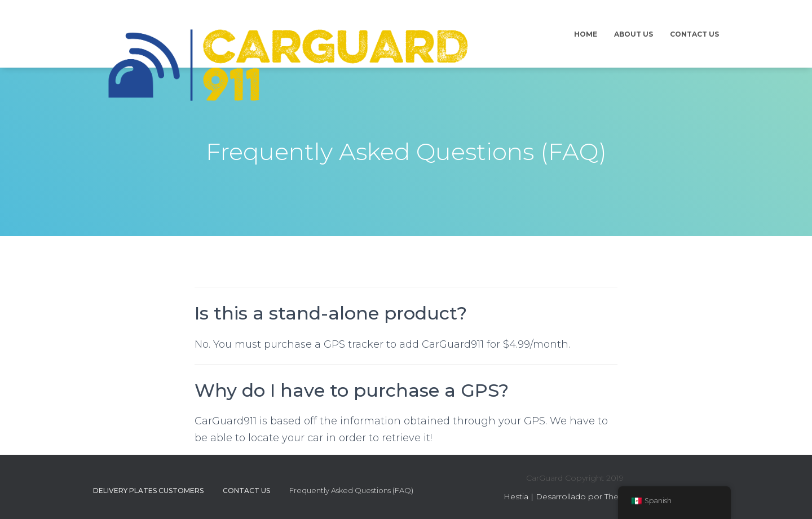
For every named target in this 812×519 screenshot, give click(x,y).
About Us (634, 34)
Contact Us (694, 34)
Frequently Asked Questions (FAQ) (351, 490)
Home (586, 34)
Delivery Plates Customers (148, 491)
